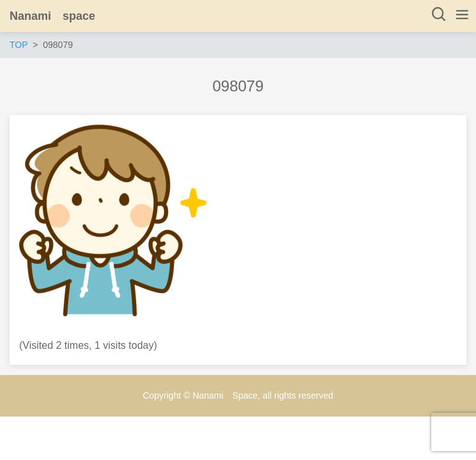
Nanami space (52, 16)
